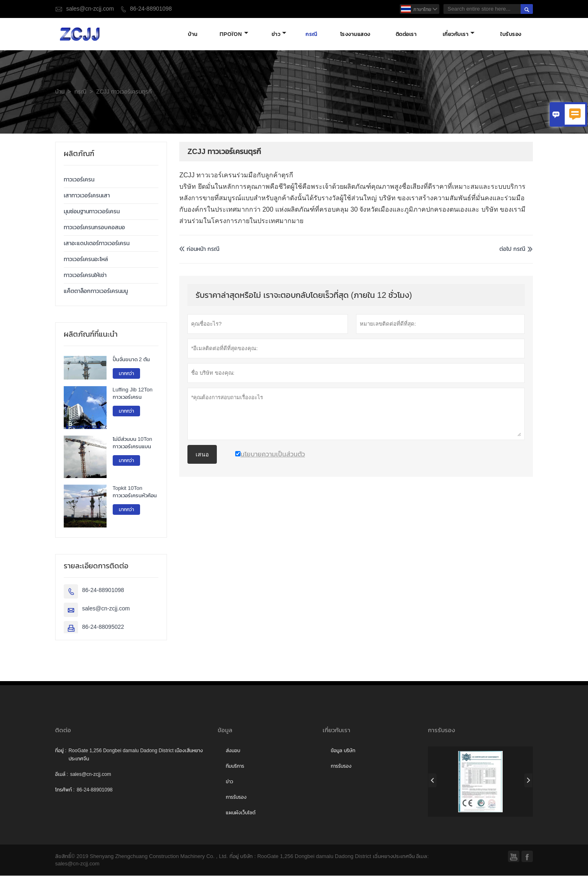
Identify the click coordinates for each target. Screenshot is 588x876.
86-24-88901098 (151, 9)
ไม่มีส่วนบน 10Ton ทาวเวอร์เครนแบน (133, 443)
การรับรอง (236, 798)
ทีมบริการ (235, 766)
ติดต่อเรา (406, 35)
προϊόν (234, 35)
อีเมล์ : (62, 775)
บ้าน (193, 35)
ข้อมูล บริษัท (343, 751)
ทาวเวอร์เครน (79, 180)
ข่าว (279, 35)
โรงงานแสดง (355, 35)
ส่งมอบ (233, 751)
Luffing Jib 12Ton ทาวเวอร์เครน (133, 394)
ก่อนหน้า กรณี (199, 249)
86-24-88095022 (103, 627)
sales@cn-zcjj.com (90, 9)
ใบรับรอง (511, 35)
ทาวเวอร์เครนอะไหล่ (86, 260)
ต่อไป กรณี (512, 249)
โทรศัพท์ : (65, 790)
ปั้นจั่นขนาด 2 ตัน (131, 360)
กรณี (311, 35)
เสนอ (202, 455)
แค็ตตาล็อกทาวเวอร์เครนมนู (96, 292)
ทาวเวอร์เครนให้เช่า (85, 276)
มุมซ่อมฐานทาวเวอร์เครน (92, 212)
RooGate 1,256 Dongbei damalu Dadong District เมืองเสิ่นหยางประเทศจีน (136, 755)
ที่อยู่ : (61, 751)
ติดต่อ (63, 730)
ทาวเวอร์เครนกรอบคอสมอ (94, 228)
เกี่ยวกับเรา (459, 35)
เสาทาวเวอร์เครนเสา (87, 196)
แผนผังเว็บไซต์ (241, 813)
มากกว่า (126, 374)
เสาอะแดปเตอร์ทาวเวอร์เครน (97, 244)
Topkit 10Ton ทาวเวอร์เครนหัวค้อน (135, 493)
